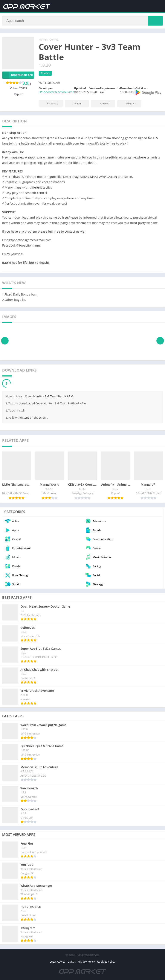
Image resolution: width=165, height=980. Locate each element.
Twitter (74, 104)
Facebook (50, 104)
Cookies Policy (106, 962)
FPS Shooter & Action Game (56, 92)
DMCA (71, 962)
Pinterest (102, 104)
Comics (54, 40)
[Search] (82, 21)
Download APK (18, 75)
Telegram (128, 104)
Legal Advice (57, 962)
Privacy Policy (86, 962)
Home (43, 40)
